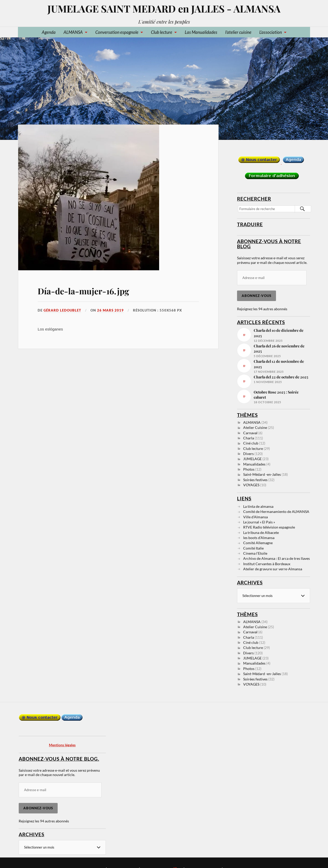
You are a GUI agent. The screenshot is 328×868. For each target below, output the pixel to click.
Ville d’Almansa (255, 517)
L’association (271, 32)
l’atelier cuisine (238, 32)
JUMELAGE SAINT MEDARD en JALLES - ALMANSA (164, 9)
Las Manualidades (201, 32)
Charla (249, 438)
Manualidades (254, 464)
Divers (248, 454)
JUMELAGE (252, 459)
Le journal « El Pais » (259, 522)
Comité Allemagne (258, 543)
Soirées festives (255, 480)
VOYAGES (251, 485)
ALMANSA (73, 32)
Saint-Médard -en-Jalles (262, 474)
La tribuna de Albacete (261, 533)
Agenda (49, 32)
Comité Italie (253, 548)
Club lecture (162, 32)
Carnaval (250, 433)
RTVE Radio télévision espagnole (269, 527)
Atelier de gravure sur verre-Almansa (273, 569)
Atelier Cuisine (255, 427)
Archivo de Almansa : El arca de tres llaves (276, 558)
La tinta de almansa (258, 506)
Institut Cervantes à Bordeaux (267, 564)
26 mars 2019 (110, 310)
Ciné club (251, 443)
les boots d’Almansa (259, 538)
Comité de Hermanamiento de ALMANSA (276, 511)
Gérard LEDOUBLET (62, 310)
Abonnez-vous (257, 296)
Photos (249, 469)
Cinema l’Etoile (255, 553)
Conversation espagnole (117, 32)
